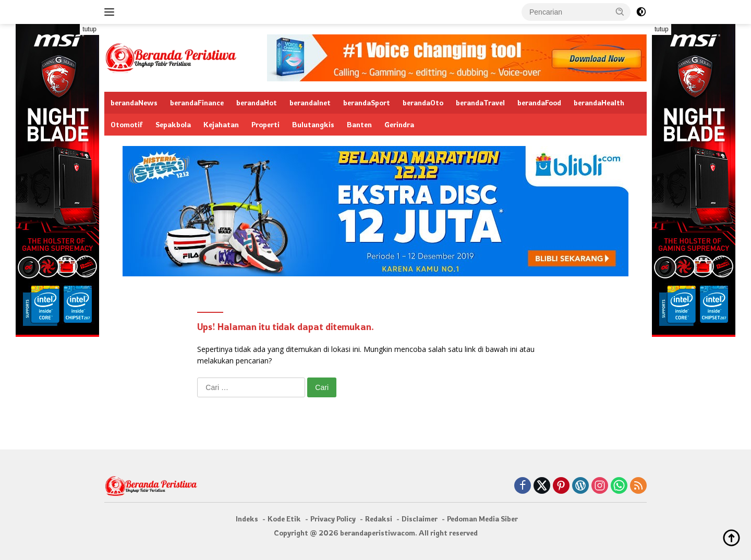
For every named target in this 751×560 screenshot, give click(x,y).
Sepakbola (173, 124)
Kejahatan (221, 124)
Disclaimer (420, 519)
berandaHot (257, 102)
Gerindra (399, 124)
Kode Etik (284, 519)
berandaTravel (480, 102)
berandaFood (539, 102)
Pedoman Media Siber (482, 519)
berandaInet (310, 102)
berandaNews (134, 102)
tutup (89, 29)
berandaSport (367, 102)
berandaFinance (197, 102)
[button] (620, 11)
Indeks (247, 519)
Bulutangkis (313, 124)
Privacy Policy (333, 519)
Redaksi (379, 519)
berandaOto (423, 102)
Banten (359, 124)
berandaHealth (599, 102)
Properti (265, 124)
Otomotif (127, 124)
